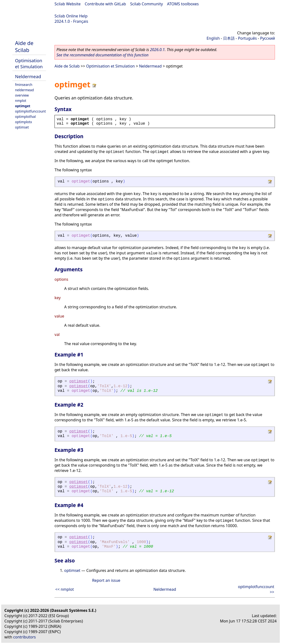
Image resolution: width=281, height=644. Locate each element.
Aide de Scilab (24, 46)
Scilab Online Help (71, 16)
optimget (23, 106)
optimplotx (23, 122)
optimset (22, 127)
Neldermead (28, 76)
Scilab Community (146, 4)
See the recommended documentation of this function (102, 55)
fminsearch (24, 85)
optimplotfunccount (30, 111)
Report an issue (106, 580)
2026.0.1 (157, 50)
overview (22, 95)
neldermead (24, 90)
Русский (268, 38)
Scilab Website (68, 4)
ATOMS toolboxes (183, 4)
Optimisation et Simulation (29, 63)
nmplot (21, 101)
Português (247, 38)
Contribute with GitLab (105, 4)
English (213, 38)
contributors (25, 637)
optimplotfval (25, 117)
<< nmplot (65, 589)
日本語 (229, 38)
